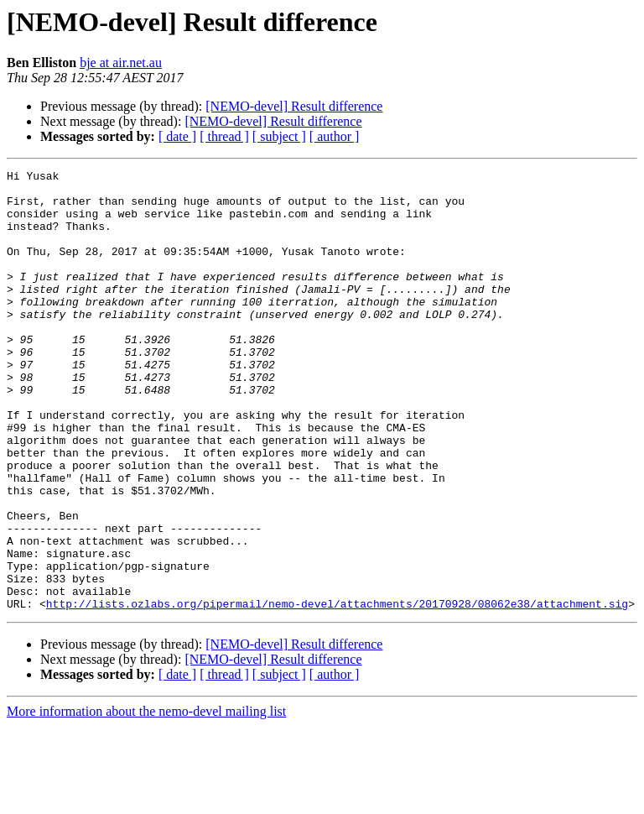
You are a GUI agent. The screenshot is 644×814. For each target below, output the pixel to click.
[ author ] (335, 136)
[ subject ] (279, 136)
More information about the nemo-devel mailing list (146, 799)
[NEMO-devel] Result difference (294, 106)
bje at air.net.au (121, 63)
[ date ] (177, 136)
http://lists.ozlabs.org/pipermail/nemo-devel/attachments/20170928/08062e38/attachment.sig (337, 691)
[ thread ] (224, 136)
